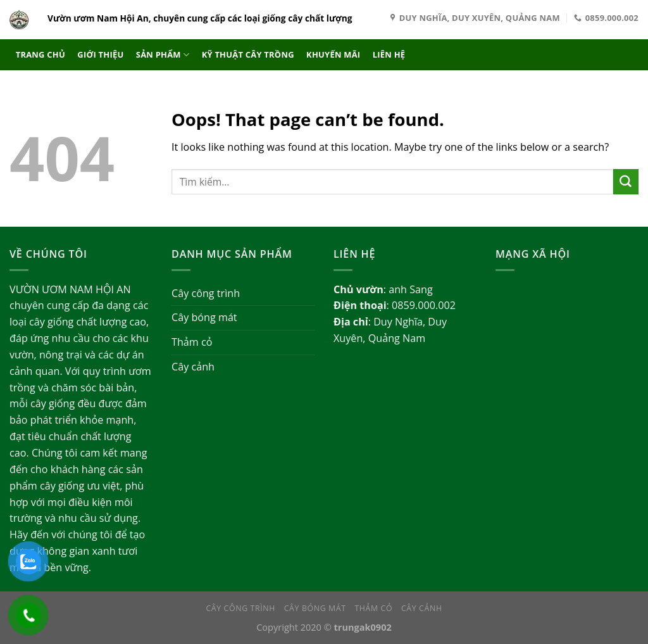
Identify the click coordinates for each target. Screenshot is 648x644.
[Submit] (626, 182)
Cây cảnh (193, 367)
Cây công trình (206, 293)
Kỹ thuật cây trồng (248, 54)
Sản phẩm (163, 55)
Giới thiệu (100, 54)
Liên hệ (389, 54)
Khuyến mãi (333, 54)
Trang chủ (40, 54)
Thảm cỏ (192, 342)
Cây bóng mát (204, 317)
